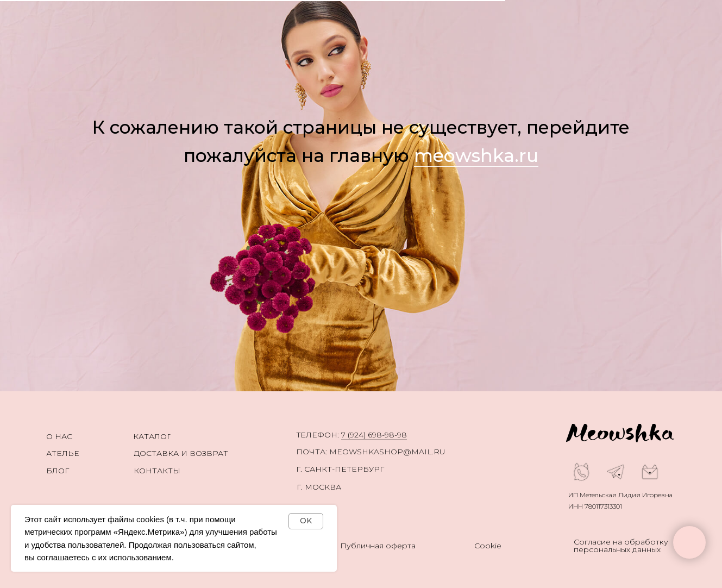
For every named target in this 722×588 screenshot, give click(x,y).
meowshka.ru (476, 155)
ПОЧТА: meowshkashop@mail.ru (371, 452)
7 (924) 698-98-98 (374, 435)
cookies (150, 519)
